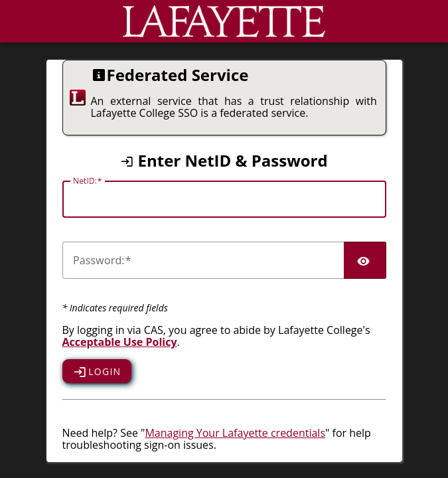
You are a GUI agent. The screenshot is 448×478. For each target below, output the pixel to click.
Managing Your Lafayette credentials (235, 433)
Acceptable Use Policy (120, 342)
